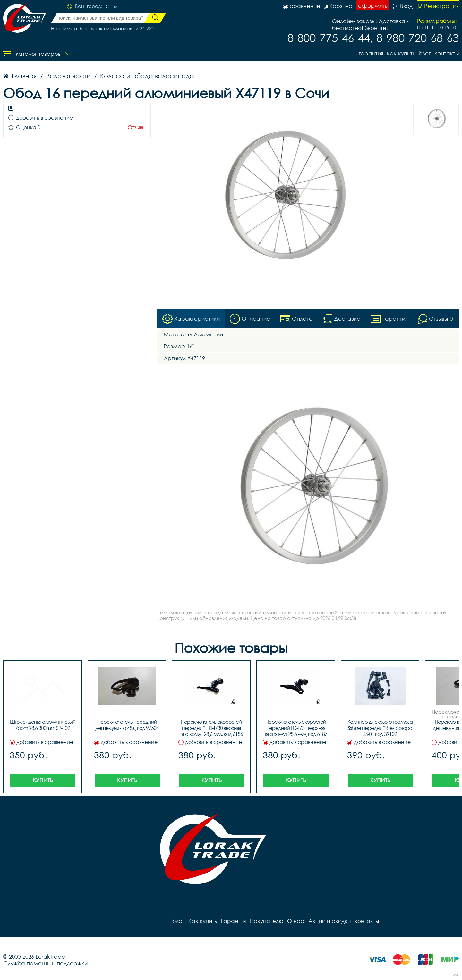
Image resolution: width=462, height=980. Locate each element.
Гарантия (370, 53)
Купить (43, 780)
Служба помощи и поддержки (45, 963)
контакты (447, 53)
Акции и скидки (329, 921)
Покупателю (266, 921)
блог (425, 53)
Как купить (401, 53)
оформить (373, 6)
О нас (295, 921)
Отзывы (137, 127)
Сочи (112, 7)
